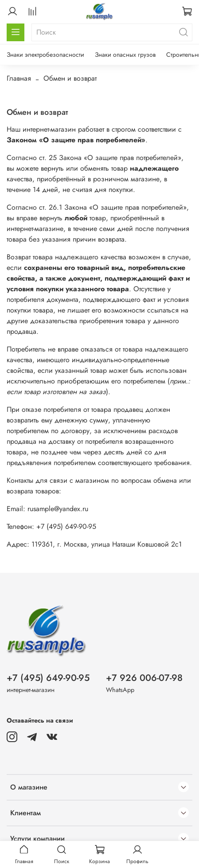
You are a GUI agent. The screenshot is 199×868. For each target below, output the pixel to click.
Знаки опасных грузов (125, 55)
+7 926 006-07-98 (144, 678)
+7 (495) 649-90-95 (48, 678)
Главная (19, 78)
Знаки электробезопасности (45, 55)
